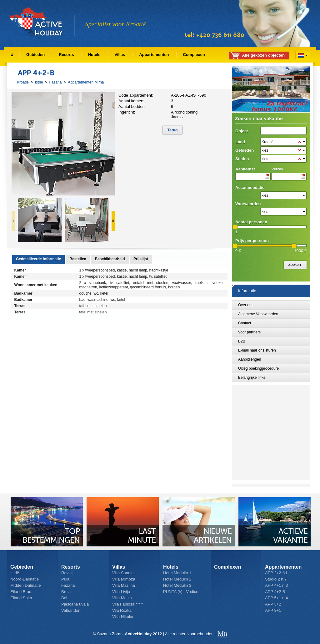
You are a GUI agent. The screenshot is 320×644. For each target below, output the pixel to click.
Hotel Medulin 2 (177, 579)
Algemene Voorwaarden (258, 314)
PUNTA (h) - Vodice (181, 592)
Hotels (94, 55)
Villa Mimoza (124, 579)
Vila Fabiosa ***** (128, 604)
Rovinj (67, 573)
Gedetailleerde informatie (38, 259)
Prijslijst (141, 259)
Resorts (66, 55)
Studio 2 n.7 (276, 579)
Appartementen (154, 55)
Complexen (194, 55)
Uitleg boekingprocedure (258, 368)
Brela (66, 592)
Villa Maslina (124, 585)
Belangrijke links (252, 378)
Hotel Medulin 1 (177, 573)
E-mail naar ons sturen (257, 350)
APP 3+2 (273, 604)
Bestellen (78, 259)
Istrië (39, 82)
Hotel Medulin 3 (177, 585)
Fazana (55, 82)
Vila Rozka (122, 610)
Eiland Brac (21, 592)
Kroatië (23, 82)
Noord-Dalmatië (25, 579)
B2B (242, 341)
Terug (172, 130)
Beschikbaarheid (110, 259)
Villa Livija (121, 592)
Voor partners (249, 332)
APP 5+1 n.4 (276, 598)
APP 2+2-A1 (276, 573)
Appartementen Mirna (86, 82)
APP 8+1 (273, 610)
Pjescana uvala (75, 604)
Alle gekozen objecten (263, 55)
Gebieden (35, 55)
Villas (120, 55)
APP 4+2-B (275, 592)
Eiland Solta (21, 598)
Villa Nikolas (123, 617)
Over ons (246, 305)
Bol (64, 598)
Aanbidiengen (250, 359)
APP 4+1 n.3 (276, 585)
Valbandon (71, 610)
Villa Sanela (123, 573)
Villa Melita (122, 598)
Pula (65, 579)
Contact (245, 323)
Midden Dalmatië (26, 585)
